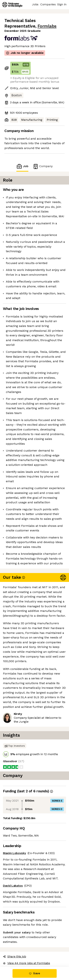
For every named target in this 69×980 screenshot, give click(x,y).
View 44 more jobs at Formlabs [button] (26, 963)
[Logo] (12, 5)
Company (43, 166)
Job (22, 166)
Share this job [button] (15, 956)
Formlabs (47, 26)
